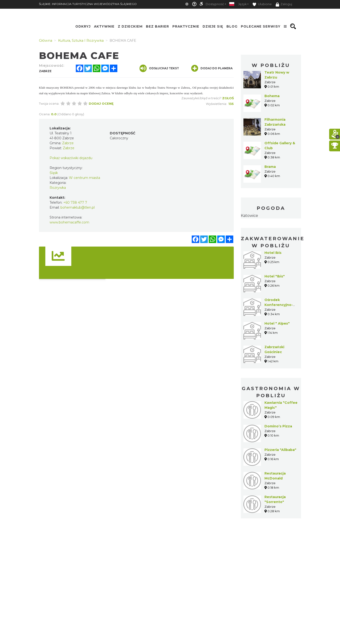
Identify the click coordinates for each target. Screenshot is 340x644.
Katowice (249, 216)
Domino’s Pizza (278, 426)
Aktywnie (104, 26)
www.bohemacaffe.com (69, 222)
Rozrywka (58, 188)
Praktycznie (186, 26)
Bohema (272, 96)
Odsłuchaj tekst (159, 68)
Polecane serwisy (261, 26)
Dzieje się (213, 26)
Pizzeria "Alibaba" (280, 450)
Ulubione (262, 4)
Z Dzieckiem (130, 26)
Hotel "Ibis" (275, 276)
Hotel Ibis (273, 253)
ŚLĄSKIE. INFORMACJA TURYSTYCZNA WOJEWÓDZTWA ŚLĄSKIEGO (88, 4)
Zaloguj (284, 4)
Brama (270, 167)
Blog (232, 26)
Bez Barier (157, 26)
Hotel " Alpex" (277, 323)
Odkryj (83, 26)
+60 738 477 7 (75, 202)
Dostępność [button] (215, 4)
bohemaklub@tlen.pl (78, 207)
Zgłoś (228, 98)
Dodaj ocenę (101, 103)
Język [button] (242, 4)
